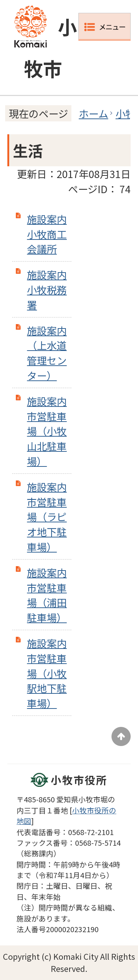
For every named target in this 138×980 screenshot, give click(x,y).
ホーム (93, 113)
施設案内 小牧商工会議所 (47, 234)
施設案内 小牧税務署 (47, 290)
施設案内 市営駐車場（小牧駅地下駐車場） (47, 673)
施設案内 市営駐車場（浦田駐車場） (47, 595)
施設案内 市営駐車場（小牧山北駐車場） (47, 431)
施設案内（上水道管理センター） (47, 353)
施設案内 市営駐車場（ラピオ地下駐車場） (47, 517)
